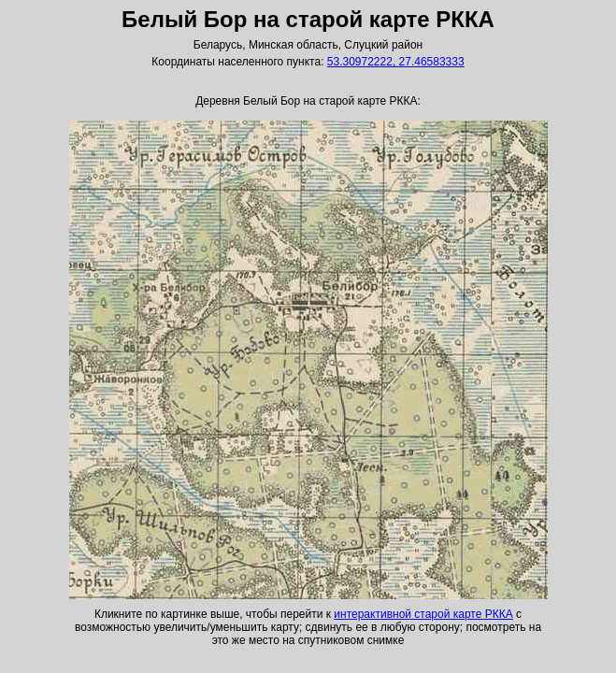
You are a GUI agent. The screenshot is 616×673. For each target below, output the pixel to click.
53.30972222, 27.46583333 (396, 62)
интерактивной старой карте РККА (423, 614)
